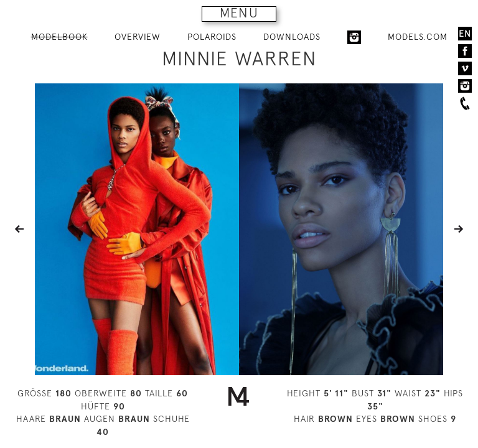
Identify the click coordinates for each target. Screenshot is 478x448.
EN (465, 34)
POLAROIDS (212, 37)
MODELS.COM (418, 37)
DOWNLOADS (292, 37)
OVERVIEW (138, 37)
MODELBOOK (59, 37)
